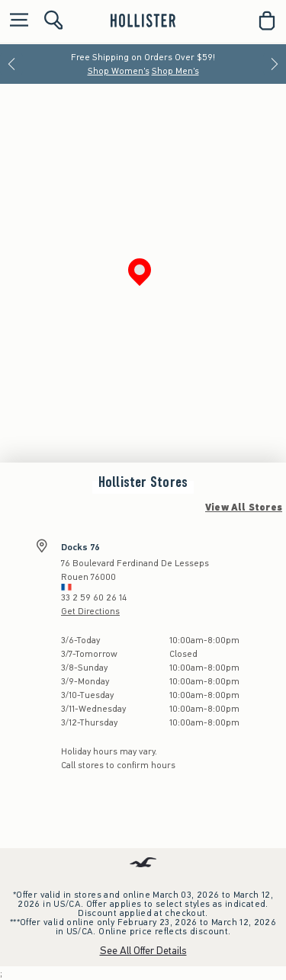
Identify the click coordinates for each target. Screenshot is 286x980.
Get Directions (90, 611)
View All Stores (244, 508)
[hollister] (143, 21)
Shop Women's (119, 71)
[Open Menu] (15, 21)
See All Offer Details (143, 951)
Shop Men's (175, 71)
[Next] (275, 64)
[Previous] (11, 64)
